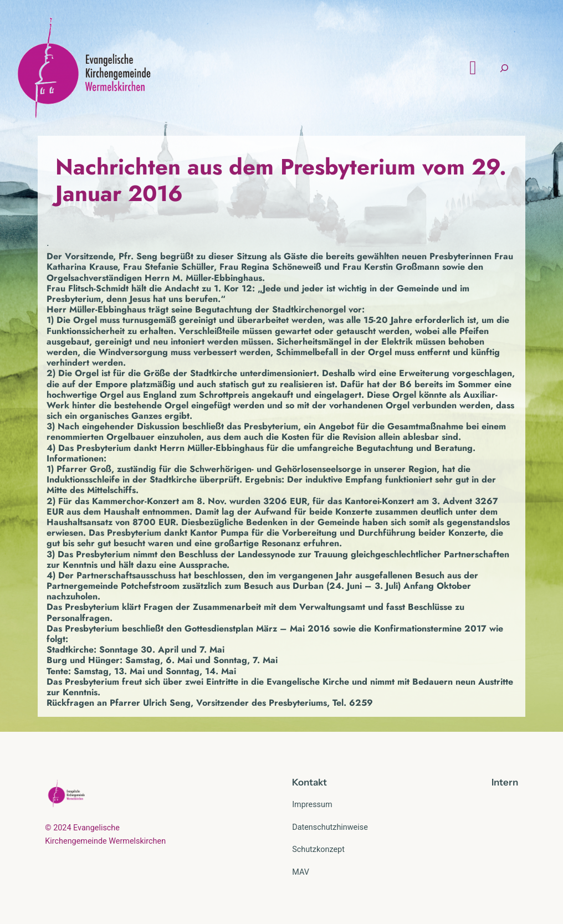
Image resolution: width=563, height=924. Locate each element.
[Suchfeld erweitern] (504, 68)
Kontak (308, 782)
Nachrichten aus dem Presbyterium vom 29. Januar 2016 (281, 180)
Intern (505, 782)
